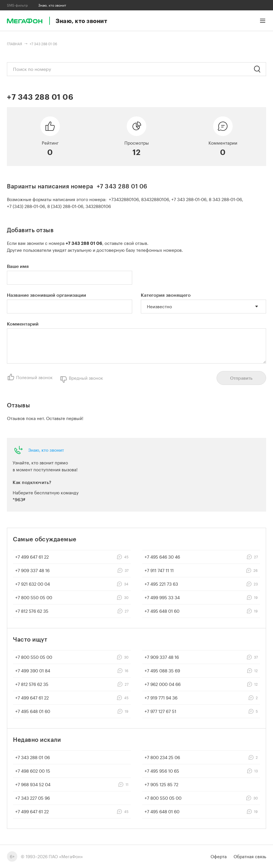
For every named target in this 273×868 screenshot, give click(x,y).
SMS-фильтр (17, 5)
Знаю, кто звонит (46, 450)
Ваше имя (18, 266)
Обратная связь (250, 856)
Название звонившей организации (47, 295)
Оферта (219, 856)
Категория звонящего (166, 295)
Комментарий (23, 324)
